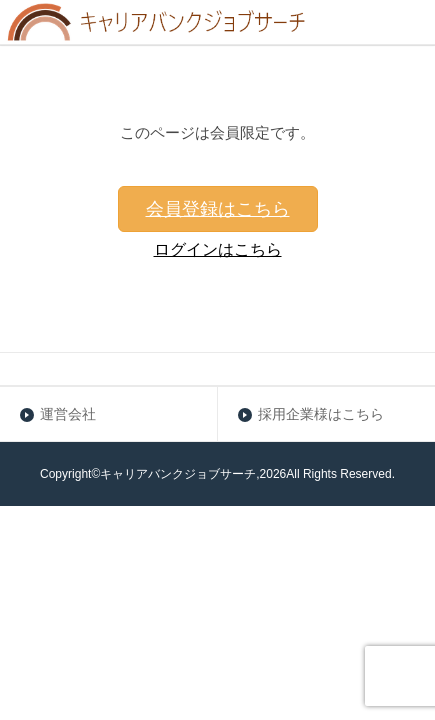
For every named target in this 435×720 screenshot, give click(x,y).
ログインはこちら (218, 249)
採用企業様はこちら (321, 414)
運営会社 (68, 414)
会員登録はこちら (218, 209)
